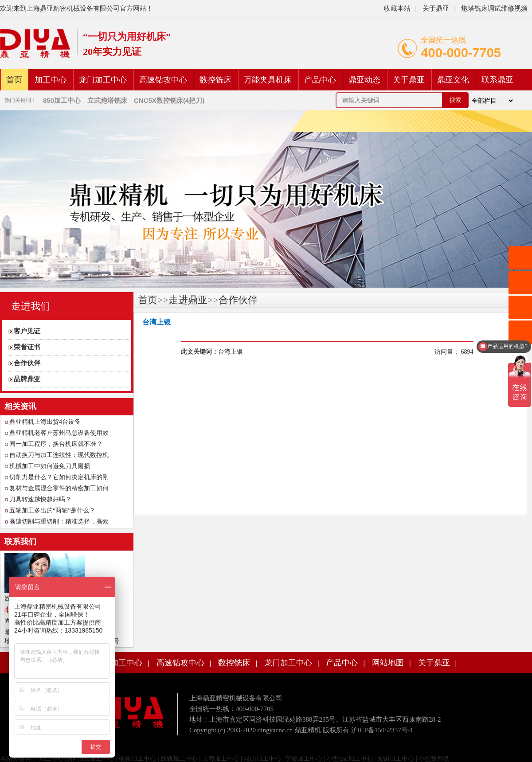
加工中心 (51, 80)
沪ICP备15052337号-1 (382, 730)
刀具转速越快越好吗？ (40, 499)
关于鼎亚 (435, 8)
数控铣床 (215, 80)
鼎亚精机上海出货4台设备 (45, 422)
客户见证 (27, 331)
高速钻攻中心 (163, 80)
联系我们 (20, 542)
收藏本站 (397, 8)
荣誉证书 (27, 347)
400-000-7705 (461, 53)
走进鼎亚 (188, 300)
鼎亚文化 (453, 80)
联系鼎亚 (497, 80)
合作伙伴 (27, 363)
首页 (14, 80)
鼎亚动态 (364, 80)
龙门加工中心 (103, 80)
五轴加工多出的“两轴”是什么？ (52, 510)
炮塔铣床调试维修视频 (494, 8)
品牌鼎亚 (27, 379)
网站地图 (388, 663)
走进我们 (31, 306)
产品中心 (320, 80)
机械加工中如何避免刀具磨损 (50, 466)
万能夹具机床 (268, 80)
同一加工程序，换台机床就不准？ (56, 444)
